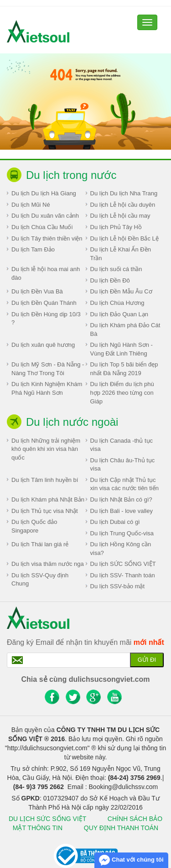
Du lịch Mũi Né (31, 205)
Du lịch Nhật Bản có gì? (121, 499)
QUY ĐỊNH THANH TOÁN (121, 828)
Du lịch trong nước (71, 175)
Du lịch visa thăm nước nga (48, 564)
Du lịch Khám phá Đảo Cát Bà (125, 329)
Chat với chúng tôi (131, 860)
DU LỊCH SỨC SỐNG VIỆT (47, 819)
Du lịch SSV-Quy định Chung (40, 580)
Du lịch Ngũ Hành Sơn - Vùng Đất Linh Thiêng (122, 349)
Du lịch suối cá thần (116, 269)
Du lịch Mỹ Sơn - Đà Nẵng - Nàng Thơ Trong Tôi (48, 369)
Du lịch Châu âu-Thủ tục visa (123, 465)
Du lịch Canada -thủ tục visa (122, 445)
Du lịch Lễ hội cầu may (120, 216)
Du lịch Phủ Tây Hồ (116, 227)
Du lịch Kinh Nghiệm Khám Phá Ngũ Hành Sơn (47, 388)
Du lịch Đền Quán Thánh (44, 303)
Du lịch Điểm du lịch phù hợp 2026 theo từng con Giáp (122, 392)
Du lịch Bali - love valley (122, 511)
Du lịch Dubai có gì (115, 522)
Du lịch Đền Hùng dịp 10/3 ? (46, 319)
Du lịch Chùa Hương (117, 303)
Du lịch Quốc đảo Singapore (34, 526)
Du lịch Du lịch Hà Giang (44, 193)
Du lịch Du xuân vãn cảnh (45, 216)
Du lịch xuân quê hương (43, 345)
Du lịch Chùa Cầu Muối (42, 227)
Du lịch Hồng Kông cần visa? (121, 549)
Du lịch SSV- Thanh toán (123, 575)
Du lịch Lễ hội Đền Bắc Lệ (124, 238)
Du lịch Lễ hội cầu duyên (123, 205)
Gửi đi (147, 660)
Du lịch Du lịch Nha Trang (124, 193)
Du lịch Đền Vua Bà (37, 291)
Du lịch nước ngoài (72, 422)
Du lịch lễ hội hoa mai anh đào (46, 273)
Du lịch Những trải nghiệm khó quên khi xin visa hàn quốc (46, 449)
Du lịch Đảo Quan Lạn (119, 314)
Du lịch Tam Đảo (33, 249)
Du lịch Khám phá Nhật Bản (48, 499)
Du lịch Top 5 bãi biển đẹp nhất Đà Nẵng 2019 (124, 369)
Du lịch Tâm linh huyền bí (45, 480)
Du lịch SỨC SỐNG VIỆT (123, 564)
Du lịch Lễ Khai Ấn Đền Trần (121, 254)
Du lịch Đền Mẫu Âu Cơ (121, 291)
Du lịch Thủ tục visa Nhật (45, 511)
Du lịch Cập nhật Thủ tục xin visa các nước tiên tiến (124, 484)
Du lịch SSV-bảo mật (118, 586)
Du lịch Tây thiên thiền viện (47, 238)
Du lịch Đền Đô (110, 280)
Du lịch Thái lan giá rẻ (40, 544)
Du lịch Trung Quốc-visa (122, 533)
